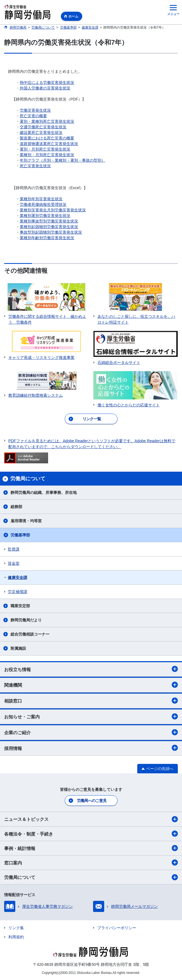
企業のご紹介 (91, 732)
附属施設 (18, 648)
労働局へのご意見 (92, 801)
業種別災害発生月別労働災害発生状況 (53, 210)
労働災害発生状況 (35, 110)
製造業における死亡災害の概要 (47, 138)
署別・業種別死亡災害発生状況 (47, 121)
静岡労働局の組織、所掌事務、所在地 (44, 492)
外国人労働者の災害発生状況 (45, 88)
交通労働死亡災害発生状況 (43, 127)
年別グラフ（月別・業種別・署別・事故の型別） (63, 160)
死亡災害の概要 (33, 116)
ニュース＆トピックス (91, 819)
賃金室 (14, 563)
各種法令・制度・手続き (91, 834)
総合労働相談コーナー (30, 634)
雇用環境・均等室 (26, 521)
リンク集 (16, 928)
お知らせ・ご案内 (91, 716)
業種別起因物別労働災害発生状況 (49, 227)
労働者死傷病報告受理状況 (43, 204)
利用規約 (16, 937)
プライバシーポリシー (117, 928)
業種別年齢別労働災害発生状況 (47, 238)
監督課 (14, 549)
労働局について (91, 877)
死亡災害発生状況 (35, 166)
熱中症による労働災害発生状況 (47, 82)
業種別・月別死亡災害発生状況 (47, 155)
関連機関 (91, 685)
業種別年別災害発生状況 (41, 199)
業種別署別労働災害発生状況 (45, 216)
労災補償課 (18, 592)
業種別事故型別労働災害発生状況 (49, 221)
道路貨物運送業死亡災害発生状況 (49, 144)
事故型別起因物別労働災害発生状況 (51, 232)
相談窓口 (91, 701)
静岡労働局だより (26, 620)
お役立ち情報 (91, 669)
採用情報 (91, 748)
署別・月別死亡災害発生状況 (45, 149)
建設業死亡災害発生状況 (41, 132)
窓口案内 (91, 862)
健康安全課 (18, 577)
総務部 (16, 507)
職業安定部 (20, 606)
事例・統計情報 (91, 848)
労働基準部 (20, 535)
